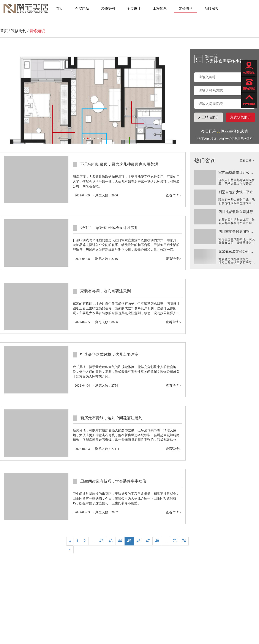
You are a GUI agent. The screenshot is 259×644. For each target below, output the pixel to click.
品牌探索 (212, 9)
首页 (60, 9)
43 (111, 541)
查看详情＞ (174, 195)
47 (148, 541)
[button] (84, 138)
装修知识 (37, 31)
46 (139, 541)
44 (120, 541)
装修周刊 (186, 9)
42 (101, 541)
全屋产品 (82, 9)
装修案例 (108, 9)
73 (175, 541)
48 (157, 541)
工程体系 (160, 9)
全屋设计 (134, 9)
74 (184, 541)
